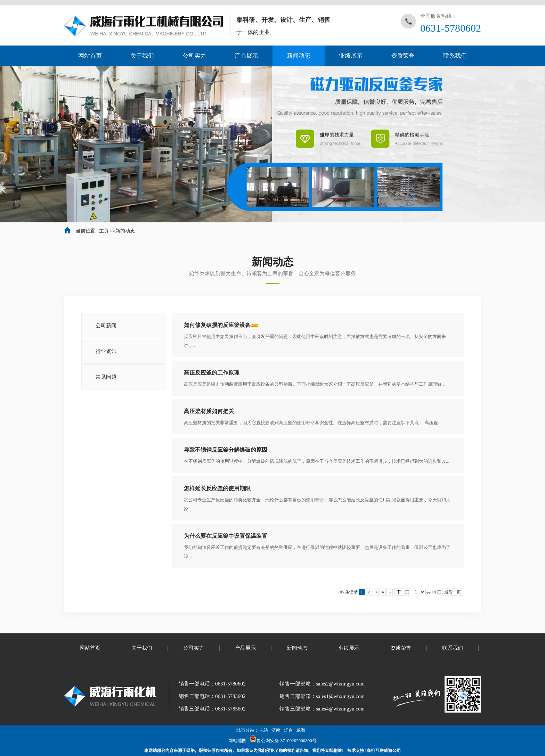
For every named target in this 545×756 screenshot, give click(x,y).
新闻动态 (125, 231)
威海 (301, 730)
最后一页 (453, 592)
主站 (263, 730)
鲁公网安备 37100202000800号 (283, 741)
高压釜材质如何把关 (209, 411)
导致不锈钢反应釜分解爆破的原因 (226, 450)
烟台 (288, 730)
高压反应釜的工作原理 (212, 373)
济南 (276, 730)
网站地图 (237, 741)
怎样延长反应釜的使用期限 (217, 488)
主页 (104, 231)
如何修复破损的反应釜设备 (217, 325)
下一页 (403, 592)
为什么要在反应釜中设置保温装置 (226, 536)
